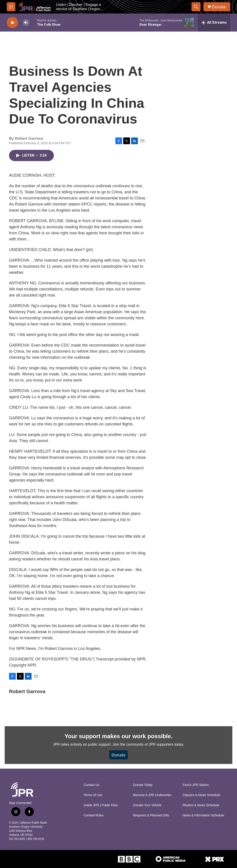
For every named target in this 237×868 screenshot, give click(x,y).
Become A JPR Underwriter (152, 795)
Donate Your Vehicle (147, 805)
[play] (12, 23)
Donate (219, 7)
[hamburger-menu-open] (11, 7)
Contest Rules (94, 815)
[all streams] (214, 23)
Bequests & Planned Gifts (151, 815)
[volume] (26, 23)
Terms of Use (93, 795)
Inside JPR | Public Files (101, 805)
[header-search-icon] (196, 7)
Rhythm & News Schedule (201, 805)
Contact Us (92, 785)
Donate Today (143, 785)
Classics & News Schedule (202, 795)
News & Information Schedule (203, 815)
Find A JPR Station (196, 785)
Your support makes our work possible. (119, 736)
